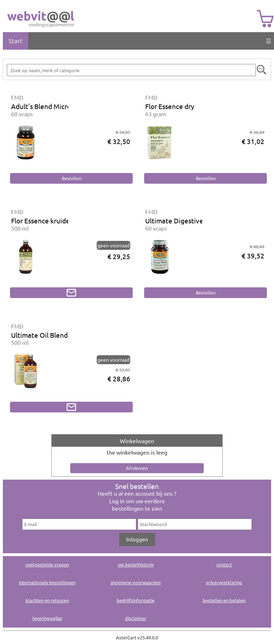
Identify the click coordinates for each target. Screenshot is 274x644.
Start (16, 41)
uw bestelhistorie (136, 564)
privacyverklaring (224, 582)
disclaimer (136, 618)
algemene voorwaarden (136, 582)
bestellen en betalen (224, 600)
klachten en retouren (47, 600)
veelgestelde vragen (47, 564)
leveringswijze (47, 618)
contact (224, 564)
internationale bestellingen (47, 582)
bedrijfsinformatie (136, 600)
